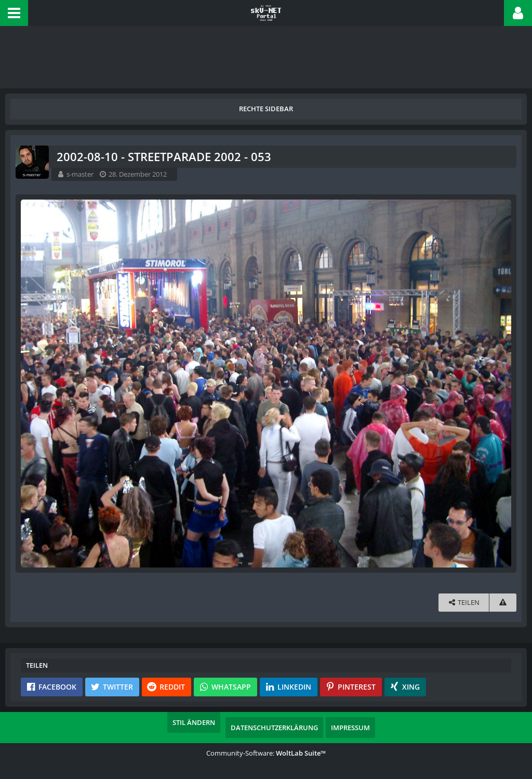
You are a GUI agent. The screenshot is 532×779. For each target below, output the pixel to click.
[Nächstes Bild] (501, 384)
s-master (80, 174)
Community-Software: (266, 753)
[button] (14, 13)
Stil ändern (194, 722)
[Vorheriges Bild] (31, 384)
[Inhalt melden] (503, 603)
